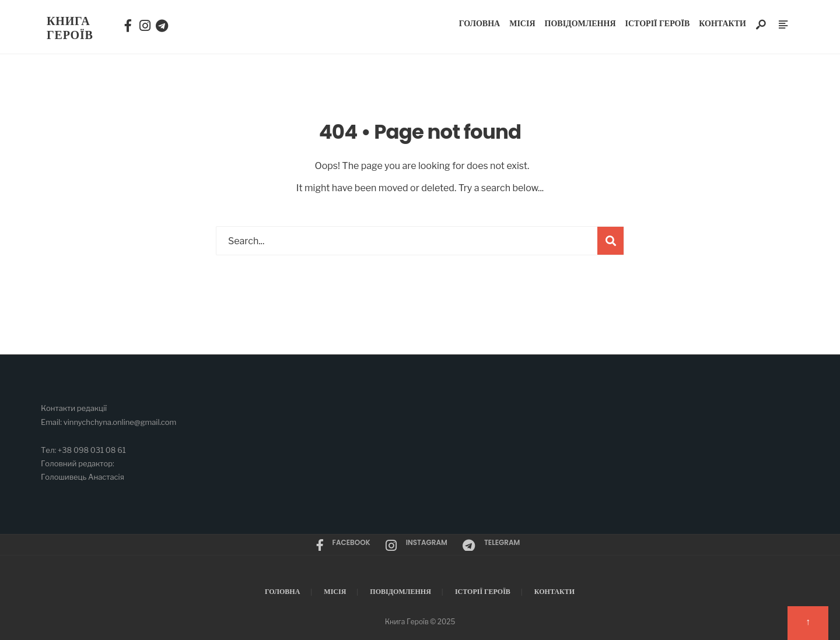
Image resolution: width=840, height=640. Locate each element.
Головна (480, 23)
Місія (522, 23)
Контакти (722, 23)
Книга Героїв (70, 28)
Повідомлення (580, 23)
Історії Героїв (658, 23)
